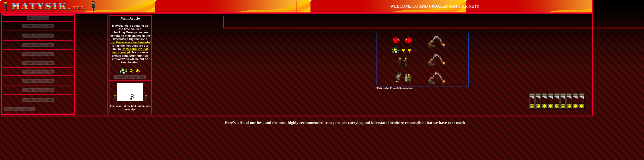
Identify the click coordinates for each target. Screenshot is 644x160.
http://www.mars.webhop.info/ (130, 42)
